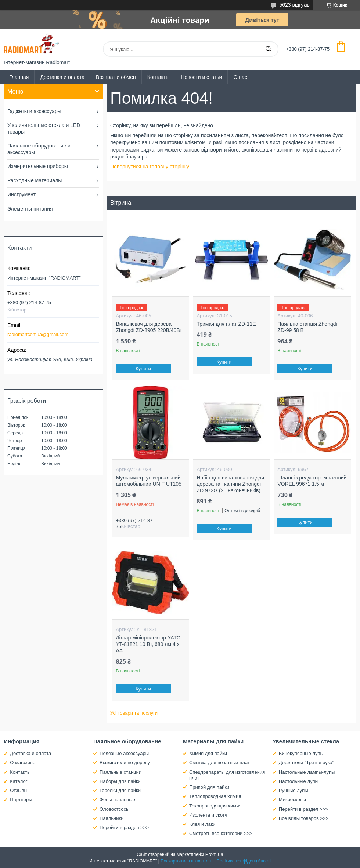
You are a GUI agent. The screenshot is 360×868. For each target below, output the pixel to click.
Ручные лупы (294, 790)
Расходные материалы (35, 180)
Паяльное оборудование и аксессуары (39, 149)
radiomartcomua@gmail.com (38, 334)
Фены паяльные (117, 800)
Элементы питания (30, 209)
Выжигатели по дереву (125, 763)
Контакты (158, 77)
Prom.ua (214, 854)
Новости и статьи (201, 77)
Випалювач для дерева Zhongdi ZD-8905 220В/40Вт (149, 327)
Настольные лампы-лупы (307, 772)
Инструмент (21, 194)
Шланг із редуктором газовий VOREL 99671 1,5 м (312, 481)
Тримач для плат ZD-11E (226, 324)
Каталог (19, 781)
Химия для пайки (208, 753)
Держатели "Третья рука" (307, 763)
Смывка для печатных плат (219, 763)
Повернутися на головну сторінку (150, 167)
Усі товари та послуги (134, 713)
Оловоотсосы (114, 809)
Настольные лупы (299, 781)
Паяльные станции (120, 772)
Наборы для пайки (120, 781)
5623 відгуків (294, 5)
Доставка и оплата (62, 77)
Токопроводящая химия (215, 806)
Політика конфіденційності (244, 861)
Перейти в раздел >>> (124, 827)
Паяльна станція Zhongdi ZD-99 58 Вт (307, 327)
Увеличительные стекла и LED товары (44, 128)
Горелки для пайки (120, 790)
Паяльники (111, 818)
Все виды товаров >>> (304, 818)
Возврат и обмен (116, 77)
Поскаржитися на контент (187, 861)
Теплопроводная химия (215, 796)
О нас (240, 77)
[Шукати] (268, 49)
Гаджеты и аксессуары (34, 111)
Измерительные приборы (38, 166)
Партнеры (21, 800)
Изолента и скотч (208, 815)
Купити (144, 369)
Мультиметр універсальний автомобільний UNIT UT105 (149, 481)
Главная (19, 77)
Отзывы (19, 790)
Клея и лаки (202, 824)
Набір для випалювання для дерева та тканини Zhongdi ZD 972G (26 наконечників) (230, 484)
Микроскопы (292, 800)
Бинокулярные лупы (301, 753)
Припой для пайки (209, 787)
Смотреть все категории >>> (221, 833)
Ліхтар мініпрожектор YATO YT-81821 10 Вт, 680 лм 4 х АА (148, 644)
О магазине (23, 763)
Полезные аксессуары (124, 753)
